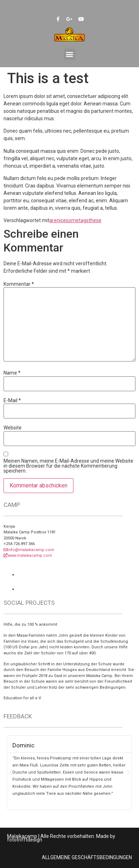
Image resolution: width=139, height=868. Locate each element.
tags (84, 220)
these (95, 220)
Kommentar (19, 284)
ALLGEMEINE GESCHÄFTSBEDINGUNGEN (87, 857)
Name (12, 373)
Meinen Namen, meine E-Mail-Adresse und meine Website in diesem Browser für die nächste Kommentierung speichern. (68, 466)
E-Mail (12, 400)
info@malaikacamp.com (29, 550)
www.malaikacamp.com (28, 555)
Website (13, 428)
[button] (70, 54)
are (53, 220)
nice (61, 220)
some (72, 220)
